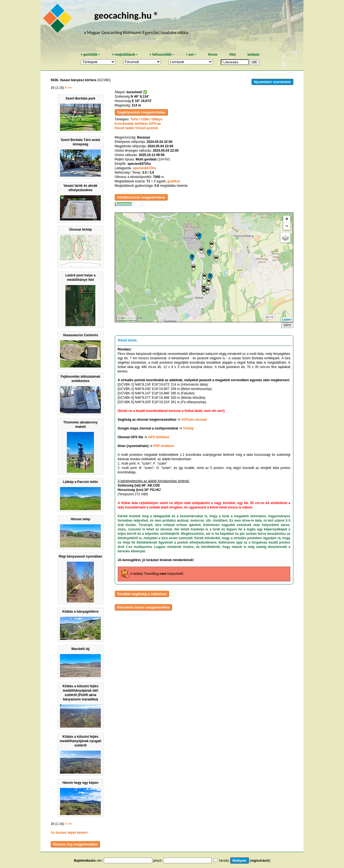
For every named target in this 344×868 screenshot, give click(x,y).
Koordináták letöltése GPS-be (138, 124)
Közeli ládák (124, 128)
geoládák (90, 54)
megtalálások (125, 54)
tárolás (224, 861)
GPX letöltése (159, 437)
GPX (287, 325)
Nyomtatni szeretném (272, 82)
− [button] (287, 226)
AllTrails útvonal (194, 420)
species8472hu (144, 168)
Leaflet (287, 320)
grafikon (174, 181)
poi (191, 54)
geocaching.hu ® (127, 15)
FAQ (232, 54)
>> (70, 88)
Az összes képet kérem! (69, 833)
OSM (145, 119)
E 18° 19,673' (142, 101)
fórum (213, 54)
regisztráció (260, 861)
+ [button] (287, 219)
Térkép (188, 428)
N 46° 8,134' (140, 97)
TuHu (134, 119)
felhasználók (162, 54)
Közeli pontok (147, 128)
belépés (253, 54)
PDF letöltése (164, 446)
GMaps (157, 119)
